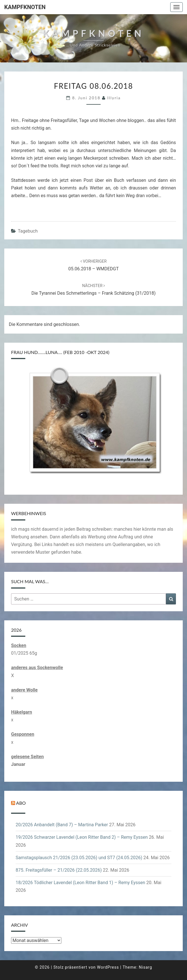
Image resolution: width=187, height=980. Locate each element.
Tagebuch (28, 231)
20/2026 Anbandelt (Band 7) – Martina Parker (62, 825)
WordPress (108, 967)
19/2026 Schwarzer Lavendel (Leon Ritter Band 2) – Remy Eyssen (82, 837)
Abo (21, 803)
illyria (114, 98)
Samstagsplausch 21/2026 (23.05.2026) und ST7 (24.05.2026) (79, 858)
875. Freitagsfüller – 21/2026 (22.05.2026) (59, 870)
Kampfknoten (25, 7)
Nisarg (146, 967)
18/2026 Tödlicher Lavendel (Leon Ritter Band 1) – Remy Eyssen (80, 883)
